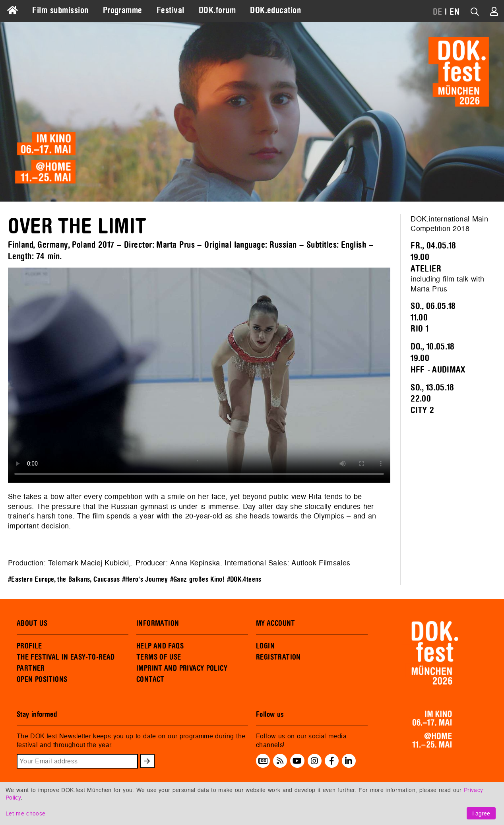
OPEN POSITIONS (42, 679)
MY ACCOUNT (276, 623)
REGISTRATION (278, 657)
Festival (171, 10)
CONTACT (150, 679)
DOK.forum (217, 10)
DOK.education (275, 10)
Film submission (60, 10)
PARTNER (31, 668)
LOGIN (265, 646)
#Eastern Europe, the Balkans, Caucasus (64, 579)
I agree (481, 813)
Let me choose (25, 813)
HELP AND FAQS (160, 646)
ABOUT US (32, 623)
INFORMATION (158, 623)
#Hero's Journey (145, 579)
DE (438, 12)
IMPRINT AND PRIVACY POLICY (182, 668)
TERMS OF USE (159, 657)
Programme (123, 10)
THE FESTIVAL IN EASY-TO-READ (66, 657)
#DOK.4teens (244, 579)
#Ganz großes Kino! (198, 579)
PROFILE (29, 646)
